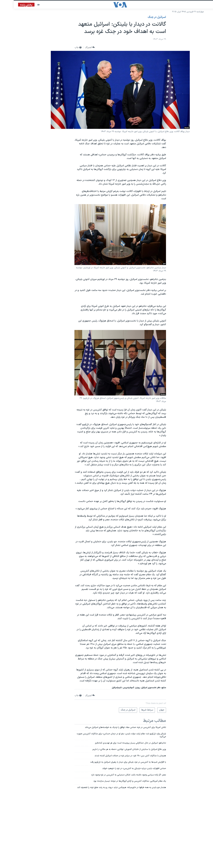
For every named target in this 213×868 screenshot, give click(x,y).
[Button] (76, 47)
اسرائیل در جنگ (143, 17)
